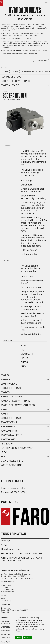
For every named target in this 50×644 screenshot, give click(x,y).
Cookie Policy (6, 587)
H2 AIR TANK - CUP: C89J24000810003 (21, 553)
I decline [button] (27, 637)
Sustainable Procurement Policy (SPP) (15, 610)
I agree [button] (19, 637)
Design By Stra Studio (9, 642)
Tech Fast (6, 541)
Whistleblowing (6, 631)
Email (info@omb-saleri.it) (15, 488)
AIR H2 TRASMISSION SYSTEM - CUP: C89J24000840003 (21, 559)
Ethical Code (6, 608)
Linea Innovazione (11, 549)
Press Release (6, 601)
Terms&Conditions (8, 592)
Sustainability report (8, 612)
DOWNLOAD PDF (41, 61)
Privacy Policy (6, 585)
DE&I (3, 614)
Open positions (6, 621)
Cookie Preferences (8, 590)
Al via (4, 545)
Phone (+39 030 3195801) (14, 492)
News (3, 599)
